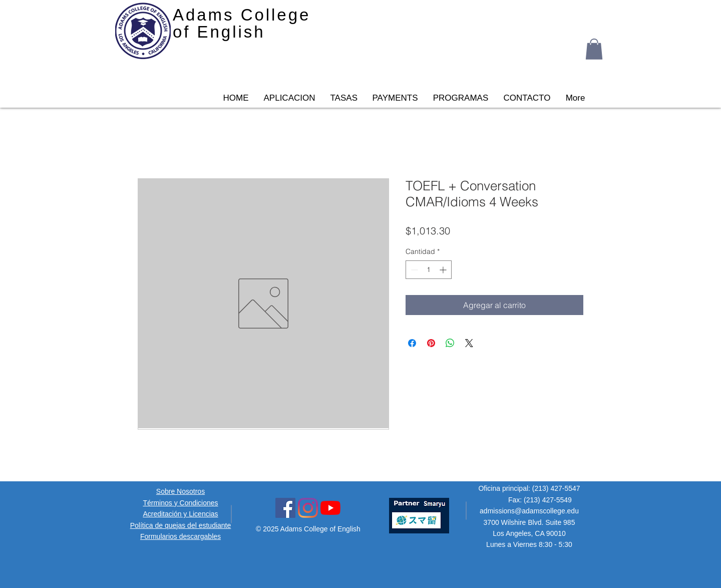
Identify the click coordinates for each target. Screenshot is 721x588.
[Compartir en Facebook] (412, 343)
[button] (594, 49)
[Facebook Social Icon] (285, 508)
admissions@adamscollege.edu (529, 511)
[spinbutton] (429, 270)
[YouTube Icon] (330, 508)
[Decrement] (413, 270)
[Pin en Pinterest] (431, 343)
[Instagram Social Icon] (308, 508)
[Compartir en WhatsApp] (450, 343)
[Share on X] (469, 343)
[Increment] (444, 270)
